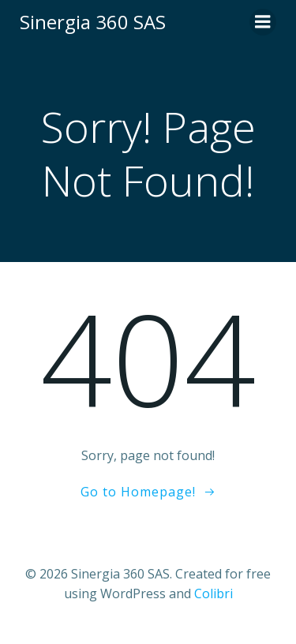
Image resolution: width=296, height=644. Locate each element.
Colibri (214, 593)
